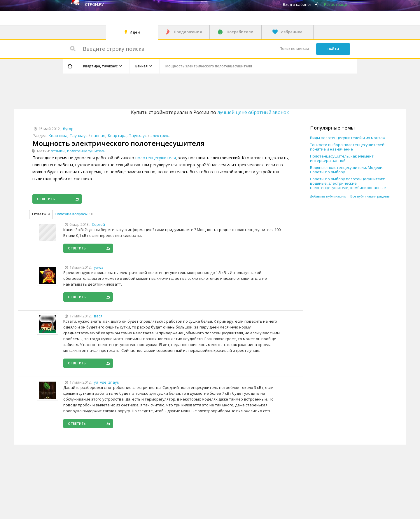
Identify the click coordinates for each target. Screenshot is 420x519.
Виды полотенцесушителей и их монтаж (348, 138)
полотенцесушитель (86, 151)
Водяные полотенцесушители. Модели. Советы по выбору (347, 170)
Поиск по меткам (294, 49)
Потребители (240, 32)
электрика (161, 136)
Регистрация (337, 4)
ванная (98, 136)
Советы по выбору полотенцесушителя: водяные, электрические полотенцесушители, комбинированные (348, 183)
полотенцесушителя (156, 158)
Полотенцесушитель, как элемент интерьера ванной (342, 158)
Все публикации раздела (370, 196)
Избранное (292, 32)
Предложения (188, 32)
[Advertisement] (173, 90)
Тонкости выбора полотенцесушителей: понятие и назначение (348, 147)
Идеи (135, 32)
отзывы (58, 151)
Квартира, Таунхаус (68, 136)
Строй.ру (94, 4)
